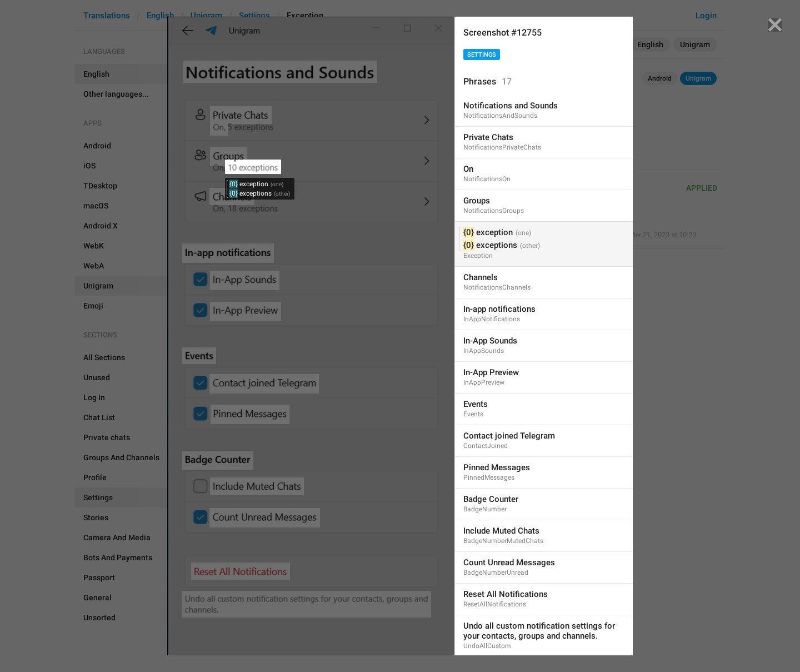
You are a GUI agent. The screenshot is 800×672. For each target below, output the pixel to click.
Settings (482, 55)
